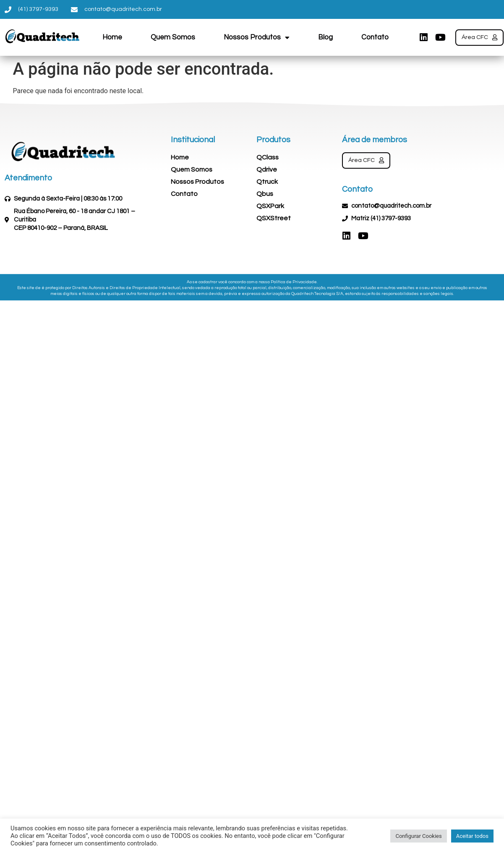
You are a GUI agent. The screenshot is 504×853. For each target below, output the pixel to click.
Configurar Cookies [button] (418, 836)
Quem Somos (173, 37)
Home (112, 37)
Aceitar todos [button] (472, 836)
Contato (375, 37)
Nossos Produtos (257, 37)
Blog (325, 37)
